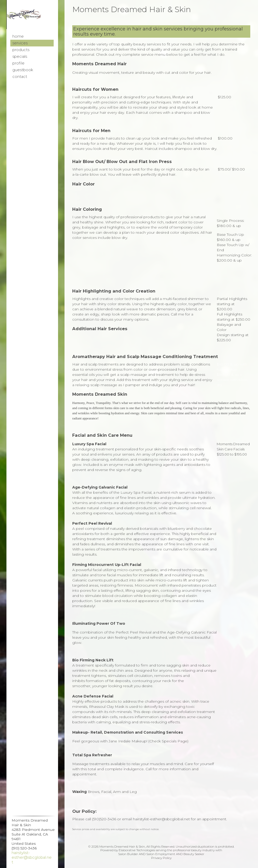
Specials (20, 56)
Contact (20, 77)
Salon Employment (161, 854)
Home (18, 36)
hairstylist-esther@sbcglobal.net (32, 857)
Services (20, 43)
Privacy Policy (161, 858)
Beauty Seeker (194, 854)
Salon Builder (128, 854)
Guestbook (23, 70)
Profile (18, 63)
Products (21, 50)
